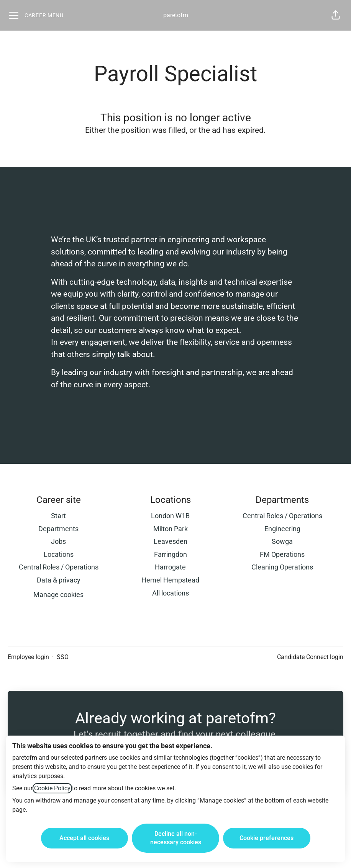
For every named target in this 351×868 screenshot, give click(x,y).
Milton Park (171, 529)
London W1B (170, 516)
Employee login (28, 657)
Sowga (282, 541)
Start (58, 516)
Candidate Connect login (310, 657)
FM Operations (282, 554)
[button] (336, 15)
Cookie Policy (52, 788)
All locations (171, 593)
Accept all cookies (84, 838)
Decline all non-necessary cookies (176, 838)
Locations (59, 554)
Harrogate (170, 567)
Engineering (282, 529)
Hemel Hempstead (170, 580)
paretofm (176, 15)
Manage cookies (58, 595)
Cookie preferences (267, 838)
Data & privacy (59, 580)
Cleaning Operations (282, 567)
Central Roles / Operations (59, 567)
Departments (58, 529)
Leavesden (171, 541)
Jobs (58, 541)
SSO (63, 657)
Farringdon (171, 554)
